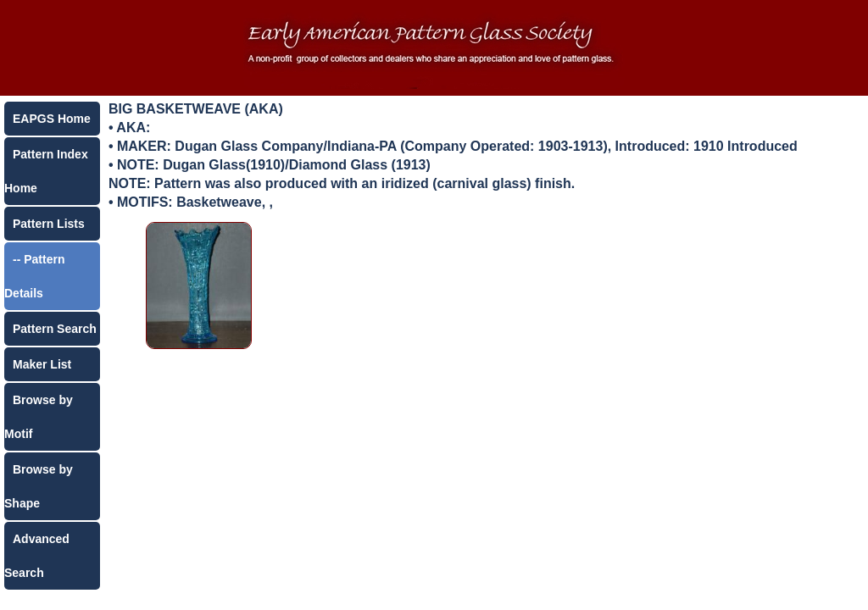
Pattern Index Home (46, 171)
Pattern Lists (49, 224)
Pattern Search (55, 329)
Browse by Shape (39, 486)
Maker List (42, 364)
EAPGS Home (52, 119)
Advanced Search (37, 556)
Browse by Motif (39, 417)
